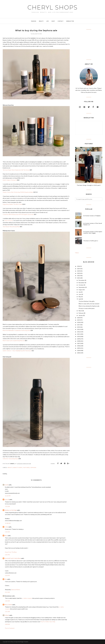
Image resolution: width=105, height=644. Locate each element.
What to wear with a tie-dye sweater (89, 304)
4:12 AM (7, 592)
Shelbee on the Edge (11, 510)
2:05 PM (7, 555)
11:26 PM (8, 496)
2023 (79, 273)
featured (26, 468)
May (80, 297)
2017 (79, 325)
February (81, 313)
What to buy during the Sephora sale (89, 306)
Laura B (7, 499)
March (80, 311)
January (81, 315)
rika (6, 579)
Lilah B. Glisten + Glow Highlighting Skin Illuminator (17, 351)
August (81, 290)
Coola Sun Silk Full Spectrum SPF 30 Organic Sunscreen (18, 214)
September (82, 287)
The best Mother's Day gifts (87, 301)
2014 (79, 327)
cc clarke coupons (27, 598)
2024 (79, 271)
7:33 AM (7, 506)
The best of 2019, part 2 (91, 241)
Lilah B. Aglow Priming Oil (10, 180)
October (81, 285)
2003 (79, 353)
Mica (6, 536)
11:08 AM (8, 523)
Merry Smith (8, 605)
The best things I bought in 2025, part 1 (89, 185)
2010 (79, 336)
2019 (79, 320)
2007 (79, 343)
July (80, 292)
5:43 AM (7, 532)
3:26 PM (7, 575)
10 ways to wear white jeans (87, 308)
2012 (79, 332)
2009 (79, 339)
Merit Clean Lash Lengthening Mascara (14, 341)
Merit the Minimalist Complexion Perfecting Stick (17, 330)
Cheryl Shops (52, 7)
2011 (79, 334)
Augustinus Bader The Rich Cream (12, 204)
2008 (79, 341)
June (80, 294)
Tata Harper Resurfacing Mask (11, 227)
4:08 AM (7, 624)
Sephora (33, 468)
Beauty (10, 468)
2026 (79, 266)
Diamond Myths (16, 590)
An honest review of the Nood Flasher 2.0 (93, 224)
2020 (79, 318)
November (82, 283)
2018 (79, 322)
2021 (79, 278)
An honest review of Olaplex (92, 216)
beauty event (18, 468)
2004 (79, 350)
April (80, 299)
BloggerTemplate (24, 642)
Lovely (6, 485)
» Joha (6, 527)
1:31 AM (7, 612)
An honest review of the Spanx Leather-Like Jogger (93, 232)
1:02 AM (7, 601)
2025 (79, 269)
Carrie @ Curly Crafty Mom (13, 558)
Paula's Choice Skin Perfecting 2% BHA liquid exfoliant (18, 192)
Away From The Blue (11, 552)
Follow (77, 253)
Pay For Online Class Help (48, 622)
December (82, 280)
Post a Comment (10, 628)
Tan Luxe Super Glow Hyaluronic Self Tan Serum (16, 170)
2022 (79, 276)
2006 (79, 346)
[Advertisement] (89, 45)
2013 (79, 329)
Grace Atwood (9, 220)
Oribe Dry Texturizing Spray (11, 459)
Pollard (7, 615)
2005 (79, 348)
